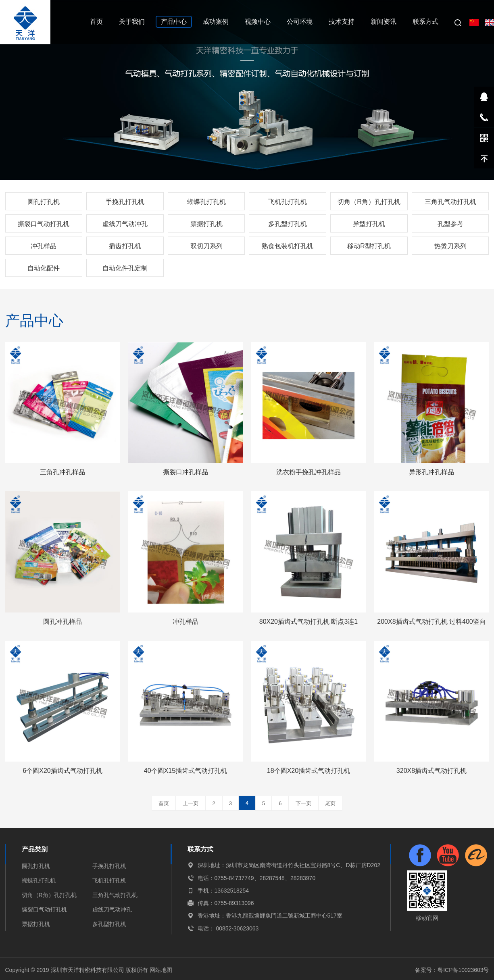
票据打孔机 (206, 224)
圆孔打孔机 (44, 202)
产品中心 (174, 22)
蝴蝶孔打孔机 (206, 202)
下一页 (303, 803)
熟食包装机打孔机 (288, 246)
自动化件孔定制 (125, 268)
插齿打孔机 (125, 246)
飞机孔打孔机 (288, 202)
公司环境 (300, 22)
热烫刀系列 (450, 246)
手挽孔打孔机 (125, 202)
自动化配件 (44, 268)
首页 (96, 22)
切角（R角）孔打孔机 (369, 202)
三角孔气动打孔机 (450, 202)
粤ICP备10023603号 (463, 970)
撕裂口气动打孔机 (44, 224)
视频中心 (258, 22)
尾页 (330, 803)
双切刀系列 (206, 246)
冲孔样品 (44, 246)
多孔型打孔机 (288, 224)
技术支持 (342, 22)
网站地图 (161, 970)
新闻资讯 (384, 22)
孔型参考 (450, 224)
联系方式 (425, 22)
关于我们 (132, 22)
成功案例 (216, 22)
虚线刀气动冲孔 (125, 224)
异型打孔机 (369, 224)
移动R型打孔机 (369, 246)
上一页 (191, 803)
